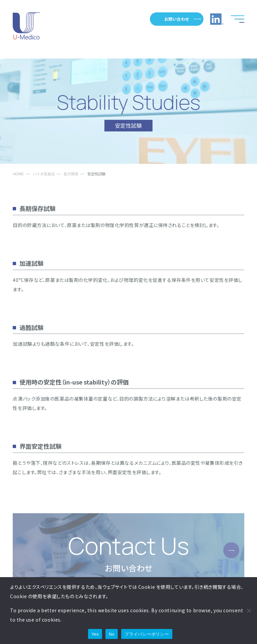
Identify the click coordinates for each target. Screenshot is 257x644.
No (112, 634)
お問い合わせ (177, 19)
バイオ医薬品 (44, 174)
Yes (95, 634)
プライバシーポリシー (147, 634)
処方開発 (71, 174)
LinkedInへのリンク (217, 19)
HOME (18, 174)
